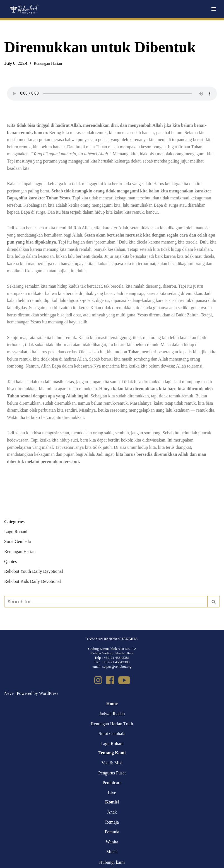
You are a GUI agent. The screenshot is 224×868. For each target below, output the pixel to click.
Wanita (112, 842)
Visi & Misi (112, 763)
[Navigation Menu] (214, 9)
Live (112, 793)
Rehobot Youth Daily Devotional (34, 571)
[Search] (106, 602)
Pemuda (112, 832)
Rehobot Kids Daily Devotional (32, 581)
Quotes (10, 561)
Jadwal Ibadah (112, 714)
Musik (112, 852)
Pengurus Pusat (112, 773)
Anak (112, 812)
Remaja (112, 822)
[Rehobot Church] (24, 9)
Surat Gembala (18, 541)
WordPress (49, 693)
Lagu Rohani (16, 532)
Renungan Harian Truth (112, 724)
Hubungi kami (112, 862)
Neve (9, 693)
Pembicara (112, 783)
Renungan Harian (48, 63)
